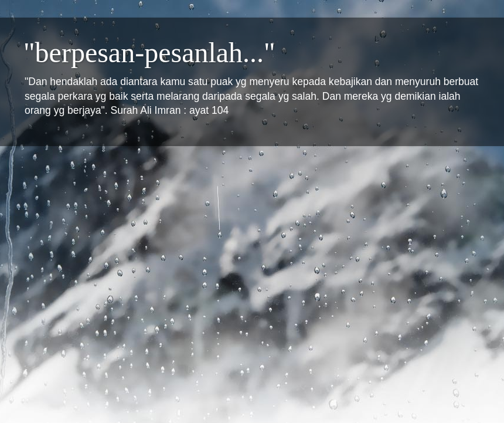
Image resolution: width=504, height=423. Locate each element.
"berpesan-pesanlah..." (149, 53)
